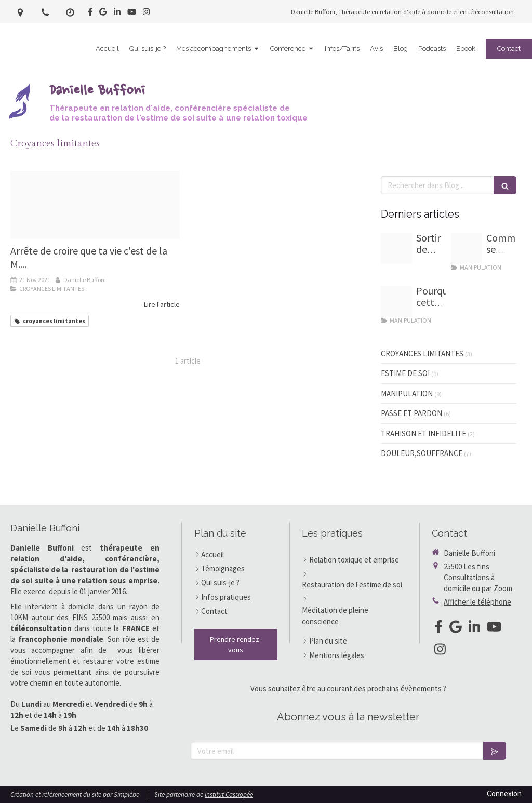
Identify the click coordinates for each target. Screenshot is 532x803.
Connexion (504, 793)
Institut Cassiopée (229, 794)
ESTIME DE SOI (405, 373)
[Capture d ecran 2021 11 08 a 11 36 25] (95, 205)
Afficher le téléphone (477, 602)
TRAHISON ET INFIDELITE (423, 433)
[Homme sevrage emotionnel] (467, 248)
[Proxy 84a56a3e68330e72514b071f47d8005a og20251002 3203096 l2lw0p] (396, 301)
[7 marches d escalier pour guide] (396, 248)
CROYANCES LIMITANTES (422, 353)
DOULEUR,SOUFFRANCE (422, 453)
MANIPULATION (407, 393)
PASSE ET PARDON (411, 413)
